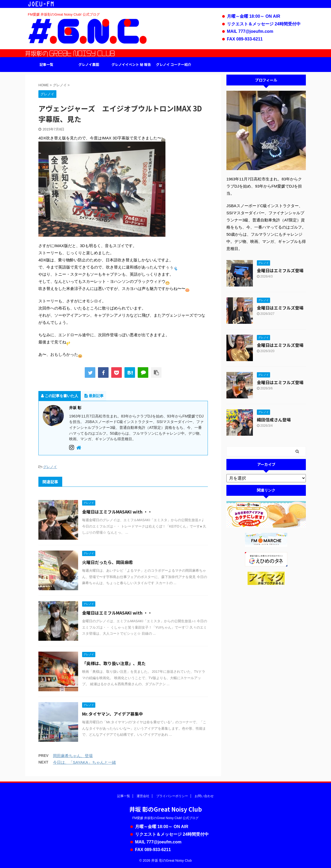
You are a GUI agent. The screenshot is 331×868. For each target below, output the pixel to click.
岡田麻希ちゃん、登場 (73, 756)
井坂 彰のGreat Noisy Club (165, 809)
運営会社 (143, 796)
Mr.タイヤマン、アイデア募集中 (113, 714)
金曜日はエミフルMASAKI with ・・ (117, 512)
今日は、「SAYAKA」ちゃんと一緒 (84, 762)
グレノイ (50, 467)
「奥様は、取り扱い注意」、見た (114, 663)
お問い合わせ (204, 796)
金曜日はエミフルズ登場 (280, 270)
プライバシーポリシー (172, 796)
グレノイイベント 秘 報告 (131, 64)
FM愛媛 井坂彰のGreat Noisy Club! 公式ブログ (166, 818)
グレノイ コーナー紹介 (174, 64)
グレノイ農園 (89, 64)
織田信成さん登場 (274, 420)
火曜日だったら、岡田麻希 (108, 562)
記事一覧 (46, 64)
